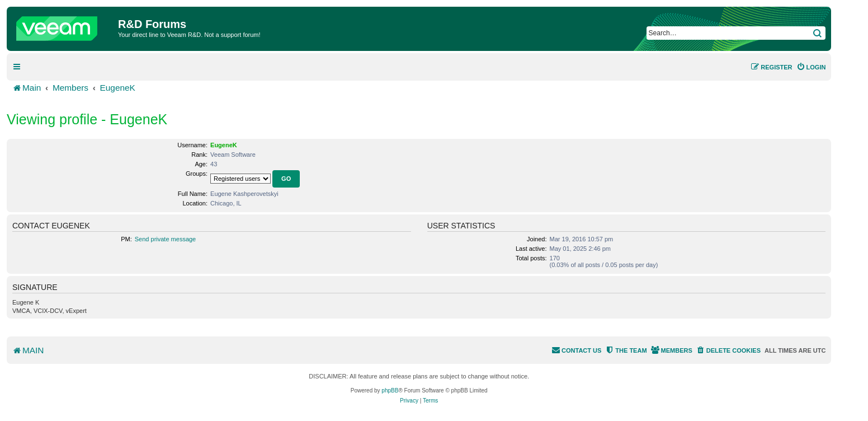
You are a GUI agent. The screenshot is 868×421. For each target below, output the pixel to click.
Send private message (165, 239)
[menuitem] (811, 67)
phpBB (390, 390)
